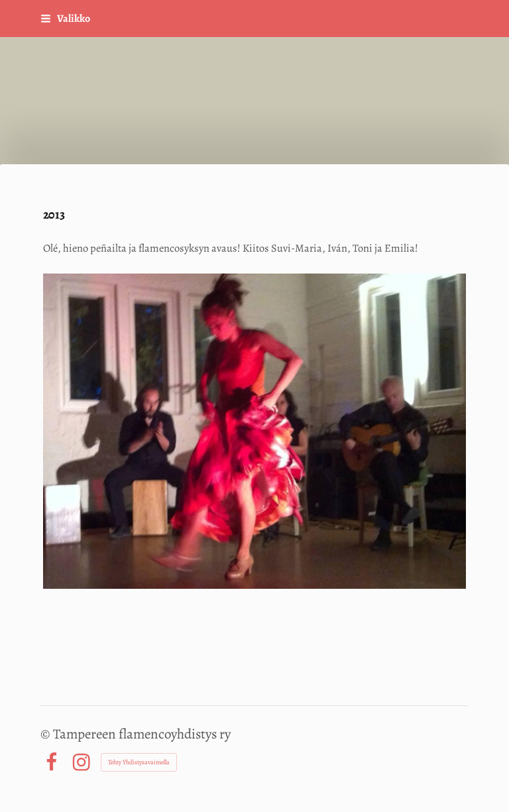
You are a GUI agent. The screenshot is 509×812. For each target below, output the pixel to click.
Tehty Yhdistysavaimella (139, 762)
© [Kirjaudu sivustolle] (47, 734)
